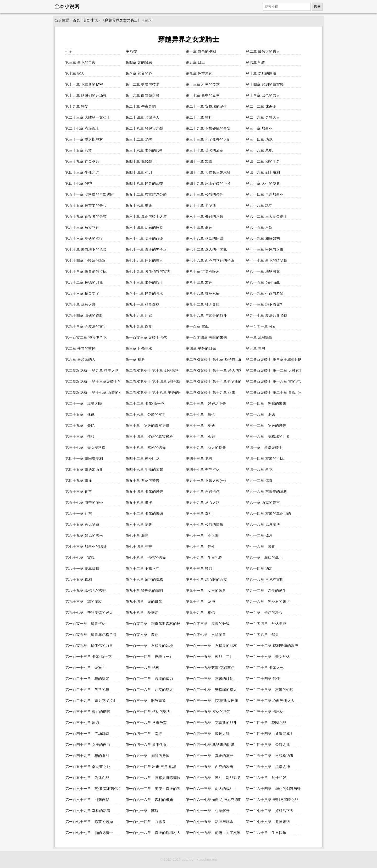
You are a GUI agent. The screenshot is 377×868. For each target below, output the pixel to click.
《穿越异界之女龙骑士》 (121, 20)
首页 (76, 20)
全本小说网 (67, 6)
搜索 (317, 7)
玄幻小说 (91, 20)
